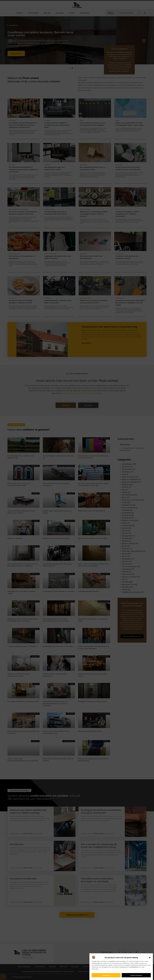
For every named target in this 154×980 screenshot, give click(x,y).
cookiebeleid (133, 967)
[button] (150, 958)
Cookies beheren (136, 975)
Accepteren (106, 975)
